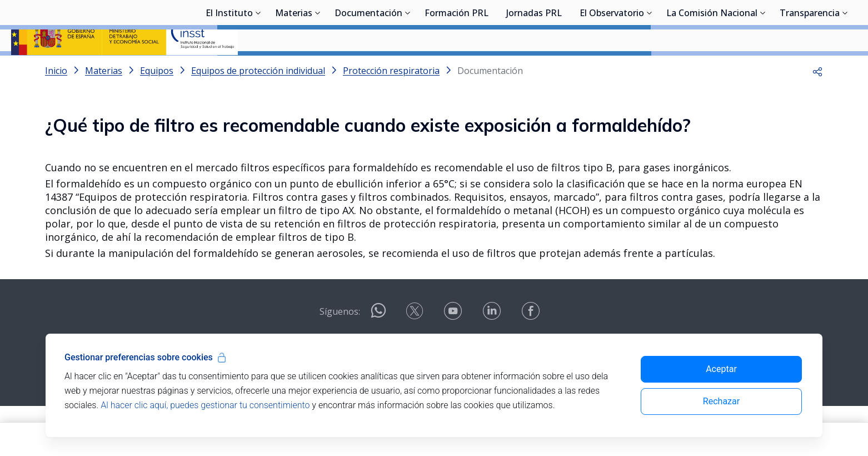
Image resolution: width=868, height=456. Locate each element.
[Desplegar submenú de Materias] (318, 68)
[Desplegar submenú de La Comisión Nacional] (763, 68)
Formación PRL (457, 70)
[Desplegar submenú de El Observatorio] (650, 68)
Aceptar (721, 369)
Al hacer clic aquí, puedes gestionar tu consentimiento (205, 405)
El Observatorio (612, 70)
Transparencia (810, 70)
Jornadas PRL (534, 70)
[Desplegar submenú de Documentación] (408, 68)
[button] (817, 100)
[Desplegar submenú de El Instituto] (258, 68)
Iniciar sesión (815, 25)
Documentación (368, 70)
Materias (294, 70)
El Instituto (229, 70)
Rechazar (721, 401)
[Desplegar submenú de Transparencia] (845, 68)
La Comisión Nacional (712, 70)
